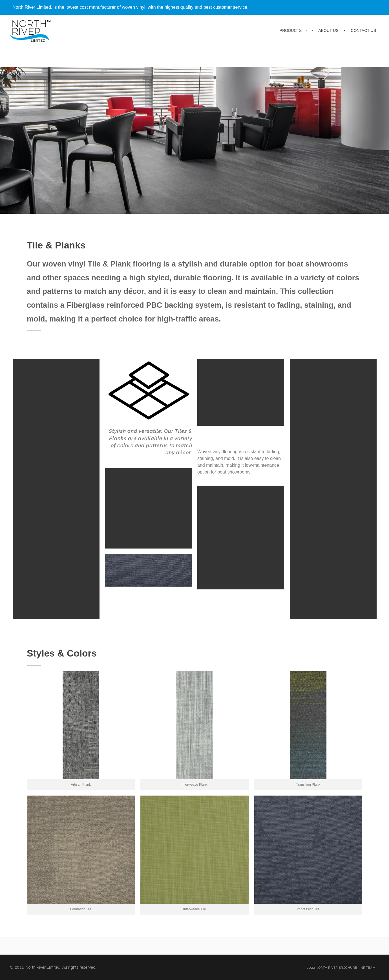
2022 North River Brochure (332, 968)
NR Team (368, 968)
